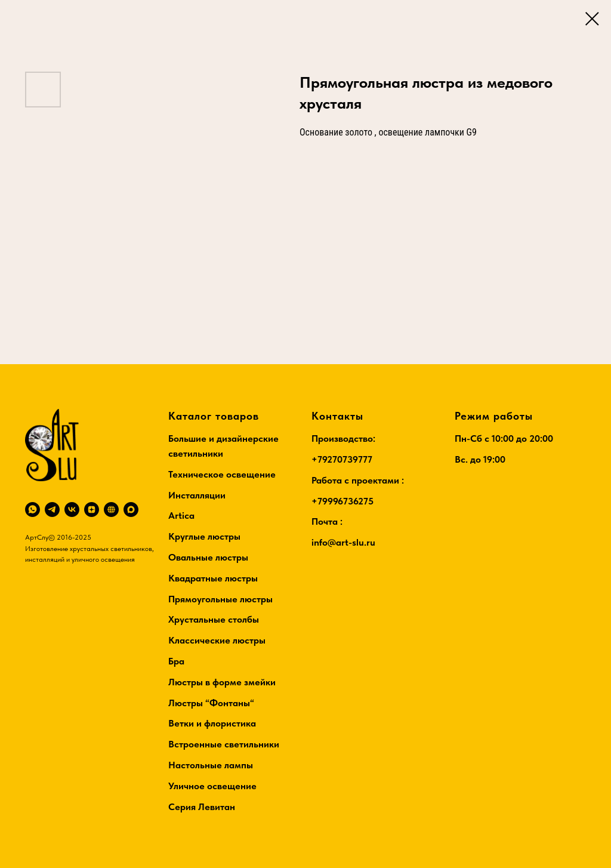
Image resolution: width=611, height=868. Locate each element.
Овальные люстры (208, 557)
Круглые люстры (204, 536)
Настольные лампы (211, 765)
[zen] (92, 510)
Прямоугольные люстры (220, 599)
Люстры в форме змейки (222, 682)
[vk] (72, 510)
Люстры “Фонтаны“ (211, 703)
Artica (181, 515)
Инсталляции (197, 495)
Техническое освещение (222, 474)
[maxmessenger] (131, 510)
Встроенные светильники (224, 744)
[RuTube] (111, 510)
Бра (176, 661)
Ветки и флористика (212, 723)
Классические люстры (217, 640)
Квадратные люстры (213, 578)
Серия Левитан (202, 807)
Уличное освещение (212, 786)
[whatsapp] (33, 510)
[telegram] (52, 510)
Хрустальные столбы (214, 619)
